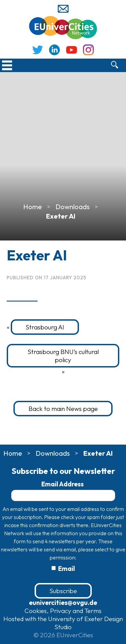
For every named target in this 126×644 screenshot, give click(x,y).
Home (33, 207)
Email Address (63, 484)
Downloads (73, 207)
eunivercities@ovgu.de (63, 603)
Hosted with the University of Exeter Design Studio (63, 623)
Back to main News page (63, 409)
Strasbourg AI (45, 327)
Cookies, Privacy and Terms (63, 611)
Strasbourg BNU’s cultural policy (63, 356)
